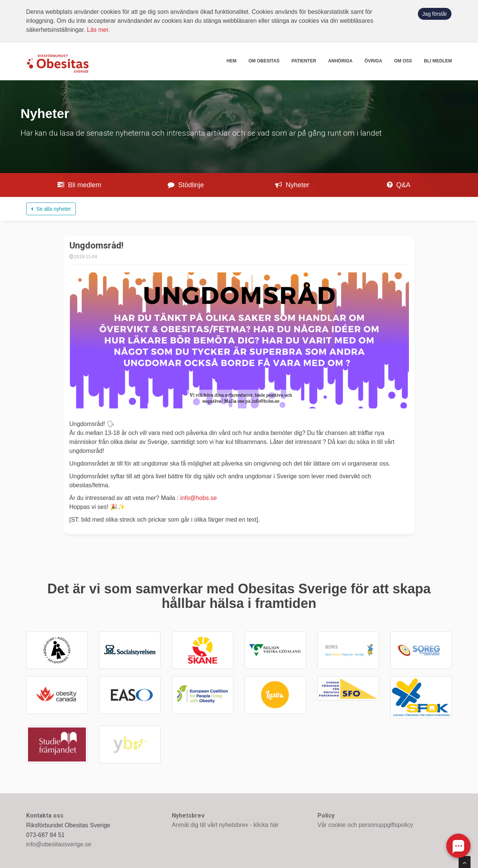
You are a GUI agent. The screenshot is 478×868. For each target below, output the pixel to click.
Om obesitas (264, 61)
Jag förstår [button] (435, 14)
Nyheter (292, 185)
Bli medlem (438, 61)
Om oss (403, 61)
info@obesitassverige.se (59, 844)
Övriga (373, 61)
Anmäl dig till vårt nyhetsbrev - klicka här (225, 825)
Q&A (399, 185)
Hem (232, 61)
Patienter (304, 61)
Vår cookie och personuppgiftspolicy (365, 825)
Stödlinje (186, 185)
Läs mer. (98, 30)
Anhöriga (340, 61)
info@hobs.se (199, 498)
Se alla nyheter (51, 209)
